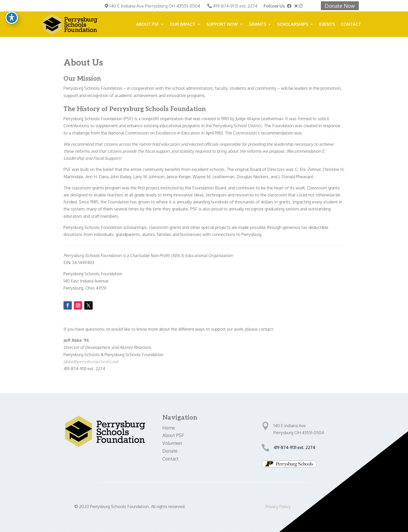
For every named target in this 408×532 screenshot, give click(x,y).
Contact (351, 25)
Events (327, 25)
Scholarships (293, 25)
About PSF (148, 25)
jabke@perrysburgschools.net (92, 362)
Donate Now (340, 6)
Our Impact (183, 25)
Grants (257, 25)
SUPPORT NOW (222, 25)
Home (169, 428)
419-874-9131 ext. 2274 (235, 6)
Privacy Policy (278, 507)
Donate (170, 451)
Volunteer (172, 443)
